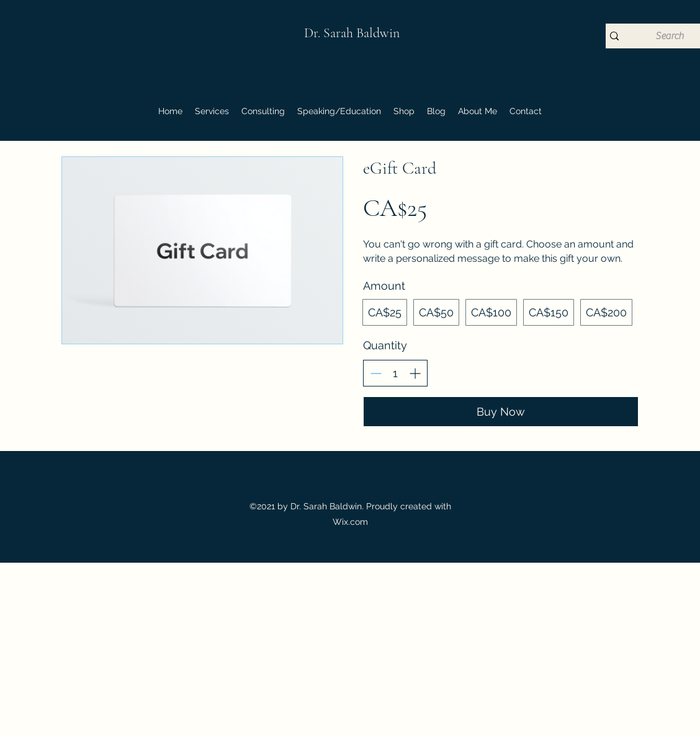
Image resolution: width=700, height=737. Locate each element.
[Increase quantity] (415, 373)
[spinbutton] (395, 373)
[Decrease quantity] (376, 373)
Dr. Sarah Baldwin (352, 33)
